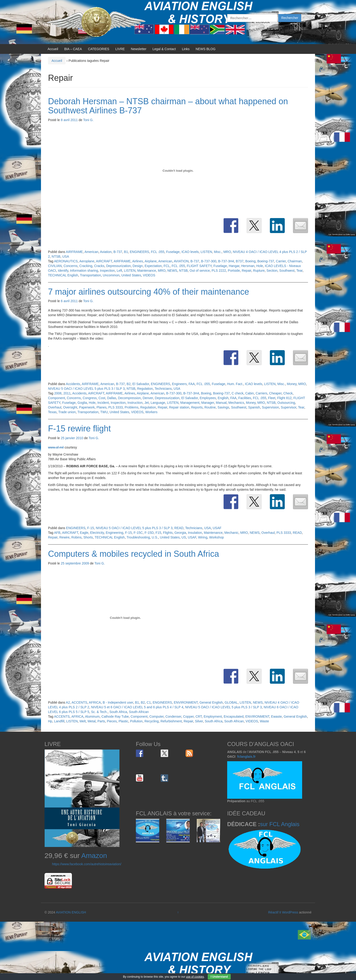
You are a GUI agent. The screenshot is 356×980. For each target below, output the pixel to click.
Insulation (195, 533)
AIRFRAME (74, 252)
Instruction (135, 403)
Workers (151, 412)
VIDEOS (149, 275)
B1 (126, 252)
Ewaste (276, 716)
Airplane (150, 261)
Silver (199, 721)
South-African (139, 712)
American (91, 252)
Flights (168, 533)
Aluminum (92, 716)
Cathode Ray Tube (115, 716)
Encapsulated (234, 716)
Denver (148, 398)
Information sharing (84, 271)
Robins (77, 537)
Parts (101, 721)
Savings (223, 407)
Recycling (152, 721)
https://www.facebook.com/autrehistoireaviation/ (87, 864)
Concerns (70, 266)
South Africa (118, 712)
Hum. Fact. (235, 384)
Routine (210, 407)
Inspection (108, 271)
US (184, 537)
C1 (149, 702)
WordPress (290, 912)
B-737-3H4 (226, 261)
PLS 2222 (219, 271)
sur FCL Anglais (280, 824)
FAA (192, 384)
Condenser (173, 716)
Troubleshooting (138, 537)
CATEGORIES (99, 49)
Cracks (99, 266)
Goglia (82, 403)
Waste (264, 721)
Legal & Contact (164, 49)
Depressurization (118, 266)
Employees (208, 398)
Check (288, 393)
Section (272, 271)
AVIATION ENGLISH (71, 912)
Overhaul (55, 407)
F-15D (149, 533)
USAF (217, 528)
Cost (102, 398)
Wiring (203, 537)
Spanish (254, 407)
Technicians (163, 389)
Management (190, 403)
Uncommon (111, 275)
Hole (260, 266)
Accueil (53, 49)
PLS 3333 (116, 407)
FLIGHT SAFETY (199, 266)
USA (66, 256)
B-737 (118, 252)
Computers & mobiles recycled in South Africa (133, 554)
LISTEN (206, 252)
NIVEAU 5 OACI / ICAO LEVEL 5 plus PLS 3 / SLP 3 (86, 389)
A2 (68, 702)
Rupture (259, 271)
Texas (52, 412)
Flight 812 (284, 398)
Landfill (59, 721)
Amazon (94, 856)
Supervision (270, 407)
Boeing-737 (266, 261)
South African (234, 721)
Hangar (234, 266)
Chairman (295, 261)
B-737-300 (209, 261)
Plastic (123, 721)
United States (131, 275)
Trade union (67, 412)
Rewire (64, 537)
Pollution (136, 721)
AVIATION (181, 261)
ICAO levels (190, 252)
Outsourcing (286, 403)
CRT (199, 716)
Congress (90, 398)
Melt (83, 721)
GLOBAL (231, 702)
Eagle (84, 533)
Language (158, 403)
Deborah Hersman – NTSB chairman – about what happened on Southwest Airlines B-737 (168, 106)
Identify (63, 271)
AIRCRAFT (104, 261)
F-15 (91, 528)
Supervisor (289, 407)
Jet (146, 403)
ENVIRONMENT (186, 702)
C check (238, 393)
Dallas (112, 398)
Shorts (88, 537)
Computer (157, 716)
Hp (50, 721)
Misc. (218, 252)
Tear (299, 271)
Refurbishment (171, 721)
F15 (158, 533)
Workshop (217, 537)
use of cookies (195, 977)
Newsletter (139, 49)
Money (292, 384)
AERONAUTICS (66, 261)
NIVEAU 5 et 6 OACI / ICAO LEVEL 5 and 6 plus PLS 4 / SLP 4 (137, 707)
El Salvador (141, 384)
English (223, 398)
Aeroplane (87, 261)
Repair (246, 271)
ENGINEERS (139, 252)
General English (211, 702)
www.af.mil (56, 447)
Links (186, 49)
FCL (167, 266)
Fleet (272, 398)
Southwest (287, 271)
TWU (104, 412)
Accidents (73, 384)
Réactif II (275, 912)
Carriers (262, 393)
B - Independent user (118, 702)
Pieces (112, 721)
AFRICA (95, 702)
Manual (221, 403)
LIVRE (120, 49)
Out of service (200, 271)
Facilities (245, 398)
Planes (102, 407)
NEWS (172, 271)
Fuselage (173, 252)
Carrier (281, 261)
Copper (188, 716)
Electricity (97, 533)
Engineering (114, 533)
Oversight (70, 407)
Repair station (179, 407)
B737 (240, 261)
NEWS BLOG (206, 49)
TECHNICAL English (63, 275)
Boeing (250, 261)
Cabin (250, 393)
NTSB (56, 256)
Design (138, 266)
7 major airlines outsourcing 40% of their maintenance (148, 292)
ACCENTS (79, 702)
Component (56, 398)
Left (119, 271)
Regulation (145, 389)
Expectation (153, 266)
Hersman (248, 266)
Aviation (106, 252)
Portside (234, 271)
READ (179, 528)
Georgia (180, 533)
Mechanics (236, 403)
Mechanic (231, 533)
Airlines (138, 261)
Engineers (179, 384)
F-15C (138, 533)
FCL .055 (158, 252)
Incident (103, 403)
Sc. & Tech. (99, 712)
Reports (197, 407)
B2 (128, 384)
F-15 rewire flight (79, 429)
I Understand (219, 977)
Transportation (90, 275)
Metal (92, 721)
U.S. (155, 537)
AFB (57, 533)
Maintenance (147, 271)
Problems (132, 407)
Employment (213, 716)
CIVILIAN (55, 266)
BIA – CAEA (73, 49)
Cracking (86, 266)
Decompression (129, 398)
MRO (227, 252)
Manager (208, 403)
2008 (58, 393)
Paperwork (87, 407)
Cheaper (275, 393)
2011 (67, 393)
